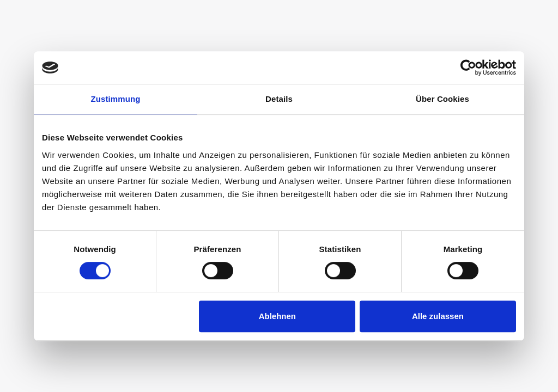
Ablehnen (277, 316)
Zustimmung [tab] (116, 99)
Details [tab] (279, 99)
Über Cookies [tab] (442, 99)
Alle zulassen (438, 316)
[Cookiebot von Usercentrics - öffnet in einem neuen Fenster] (468, 68)
